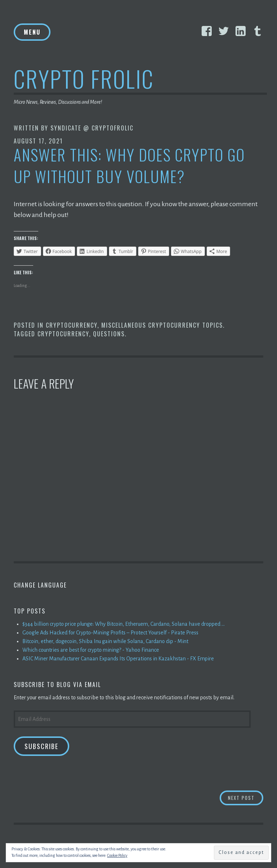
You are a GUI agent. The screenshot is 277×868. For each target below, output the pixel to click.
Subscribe (41, 746)
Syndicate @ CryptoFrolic (92, 128)
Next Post (246, 798)
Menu (32, 32)
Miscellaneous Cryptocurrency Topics (162, 325)
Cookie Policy (117, 855)
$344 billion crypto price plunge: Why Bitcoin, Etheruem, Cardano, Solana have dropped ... (124, 624)
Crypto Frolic (84, 78)
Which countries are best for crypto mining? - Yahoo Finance (91, 650)
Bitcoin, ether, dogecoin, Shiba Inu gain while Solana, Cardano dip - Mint (105, 641)
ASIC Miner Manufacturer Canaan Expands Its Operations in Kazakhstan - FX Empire (118, 659)
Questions (109, 334)
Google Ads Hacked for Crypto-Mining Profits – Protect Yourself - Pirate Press (110, 633)
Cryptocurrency (72, 325)
